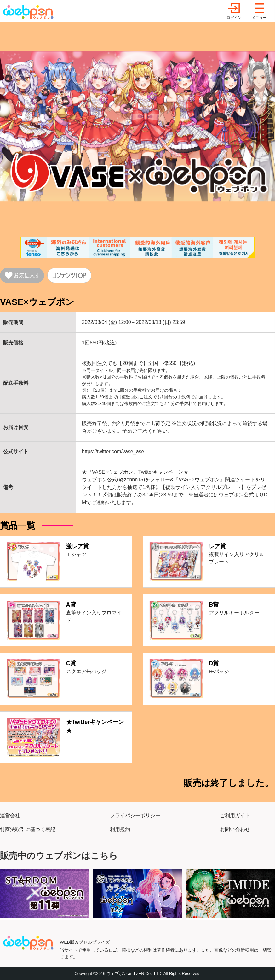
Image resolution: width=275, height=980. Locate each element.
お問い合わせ (235, 829)
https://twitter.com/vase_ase (113, 452)
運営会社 (10, 816)
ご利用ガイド (235, 816)
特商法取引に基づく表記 (28, 829)
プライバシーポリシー (135, 816)
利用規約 (120, 829)
